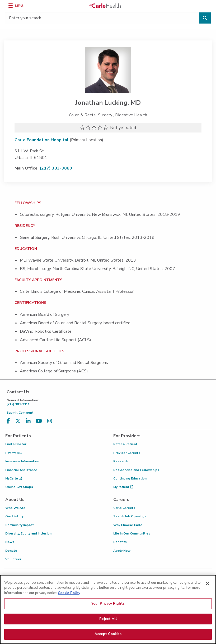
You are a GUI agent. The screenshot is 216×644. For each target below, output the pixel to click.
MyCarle (14, 478)
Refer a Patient (125, 444)
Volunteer (13, 559)
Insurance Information (22, 461)
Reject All (108, 624)
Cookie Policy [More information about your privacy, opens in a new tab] (69, 598)
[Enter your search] (108, 18)
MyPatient (123, 487)
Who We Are (15, 508)
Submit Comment (20, 413)
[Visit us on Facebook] (8, 421)
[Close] (208, 588)
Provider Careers (127, 453)
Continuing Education (130, 478)
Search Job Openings (130, 516)
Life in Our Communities (132, 533)
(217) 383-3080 (56, 168)
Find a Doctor (16, 444)
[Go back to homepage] (105, 6)
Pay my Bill (13, 453)
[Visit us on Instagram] (50, 421)
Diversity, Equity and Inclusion (28, 533)
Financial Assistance (21, 470)
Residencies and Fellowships (136, 470)
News (10, 542)
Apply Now (122, 551)
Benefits (120, 542)
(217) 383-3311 (109, 402)
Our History (14, 516)
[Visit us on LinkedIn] (28, 421)
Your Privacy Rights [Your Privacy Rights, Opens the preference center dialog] (108, 608)
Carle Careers (124, 508)
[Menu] (11, 6)
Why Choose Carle (128, 525)
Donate (11, 551)
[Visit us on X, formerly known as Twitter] (18, 421)
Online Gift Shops (19, 487)
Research (121, 461)
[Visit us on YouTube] (39, 421)
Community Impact (20, 525)
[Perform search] (205, 18)
